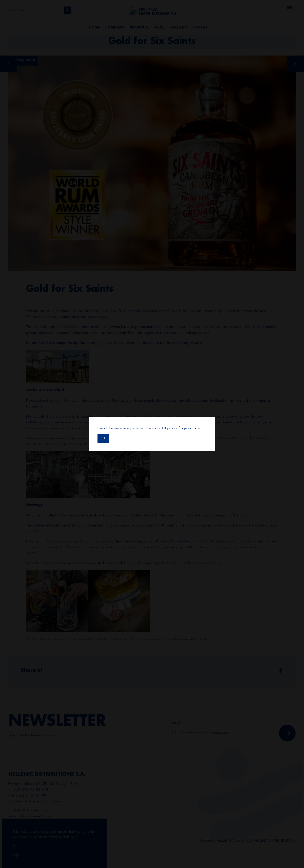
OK (103, 438)
